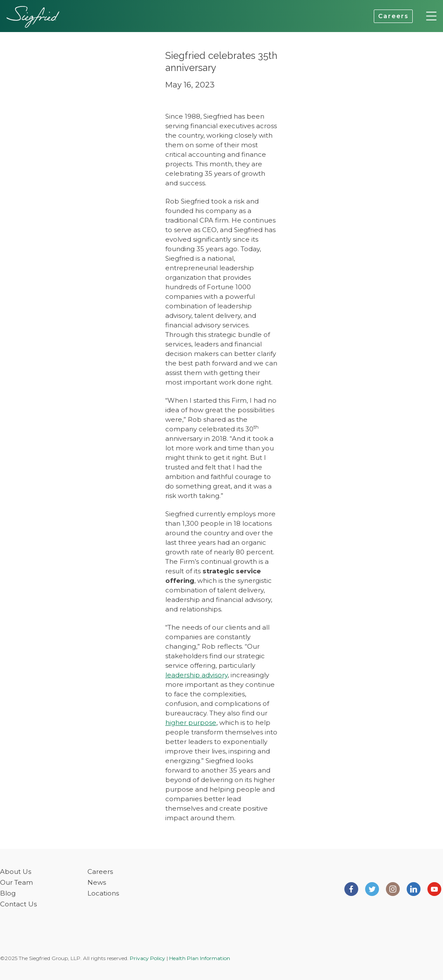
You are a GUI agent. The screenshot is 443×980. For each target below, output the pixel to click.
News (97, 882)
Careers (393, 16)
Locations (103, 893)
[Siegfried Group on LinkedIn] (414, 888)
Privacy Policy (148, 958)
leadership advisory (196, 675)
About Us (16, 872)
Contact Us (18, 904)
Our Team (16, 882)
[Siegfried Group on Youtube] (434, 888)
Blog (8, 893)
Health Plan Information (200, 958)
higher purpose (191, 723)
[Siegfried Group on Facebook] (351, 888)
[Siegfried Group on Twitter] (372, 888)
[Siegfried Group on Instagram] (393, 888)
